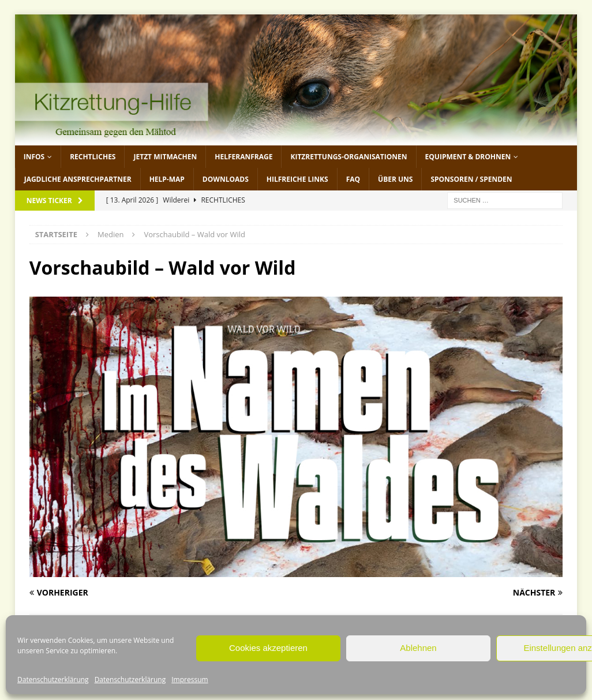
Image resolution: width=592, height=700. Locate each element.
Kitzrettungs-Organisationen (349, 157)
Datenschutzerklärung (53, 680)
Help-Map (167, 179)
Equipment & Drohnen (468, 157)
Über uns (395, 179)
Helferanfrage (243, 157)
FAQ (353, 179)
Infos (34, 157)
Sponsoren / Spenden (471, 179)
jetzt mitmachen (165, 157)
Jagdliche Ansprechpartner (78, 179)
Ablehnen (418, 648)
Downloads (226, 179)
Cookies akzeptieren (268, 648)
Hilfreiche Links (297, 179)
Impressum (190, 680)
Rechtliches (93, 157)
